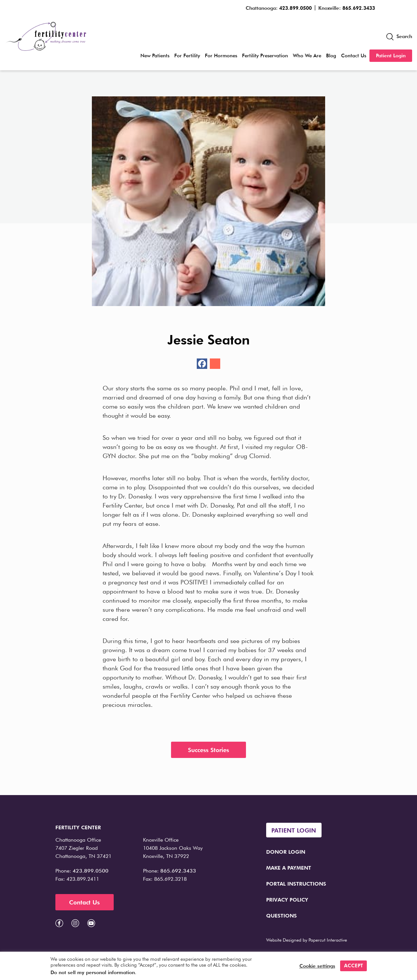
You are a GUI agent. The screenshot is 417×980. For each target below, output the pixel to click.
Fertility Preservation (265, 56)
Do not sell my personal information (93, 973)
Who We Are (307, 56)
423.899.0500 (295, 8)
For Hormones (221, 56)
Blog (331, 56)
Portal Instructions (296, 884)
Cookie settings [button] (317, 966)
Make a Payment (289, 868)
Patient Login (391, 56)
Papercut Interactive (328, 940)
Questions (281, 916)
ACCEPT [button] (353, 966)
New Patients (155, 56)
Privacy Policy (287, 900)
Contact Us (354, 56)
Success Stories (208, 750)
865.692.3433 (359, 8)
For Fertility (187, 56)
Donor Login (286, 852)
